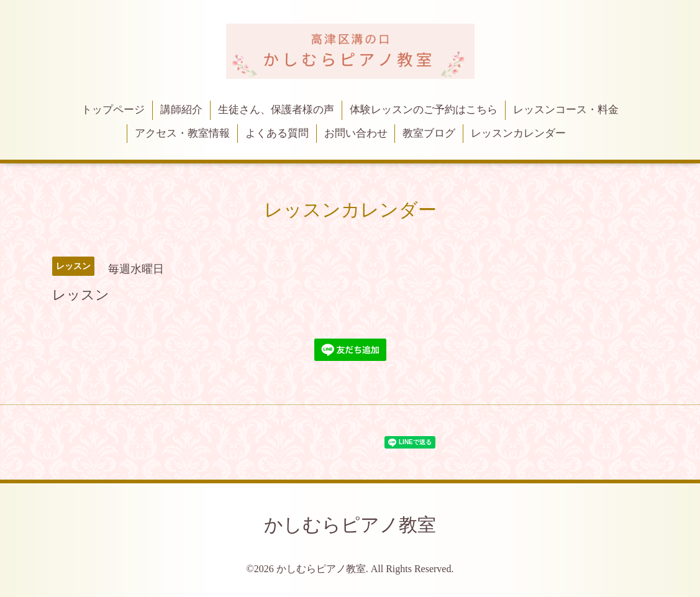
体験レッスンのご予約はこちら (424, 110)
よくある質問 (277, 133)
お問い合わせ (356, 133)
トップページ (113, 110)
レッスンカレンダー (518, 133)
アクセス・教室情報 (182, 133)
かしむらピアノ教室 (350, 525)
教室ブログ (429, 133)
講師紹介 (181, 110)
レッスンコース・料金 (566, 110)
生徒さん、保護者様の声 (276, 110)
